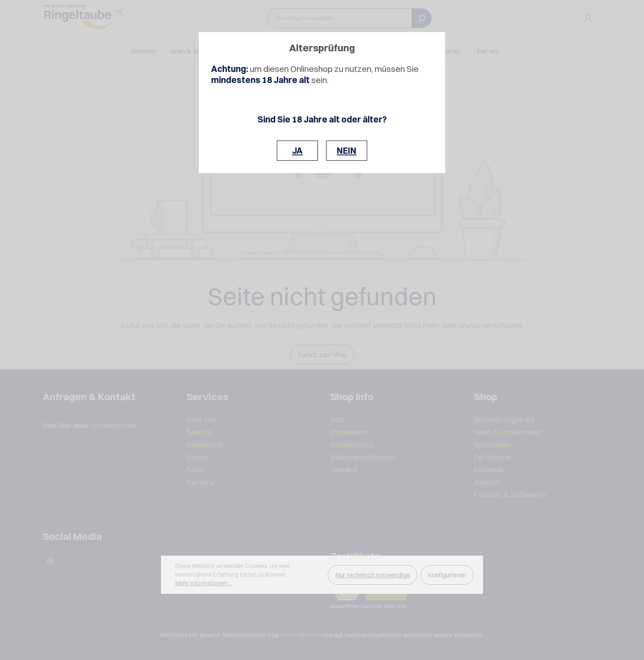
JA (297, 151)
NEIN (347, 151)
